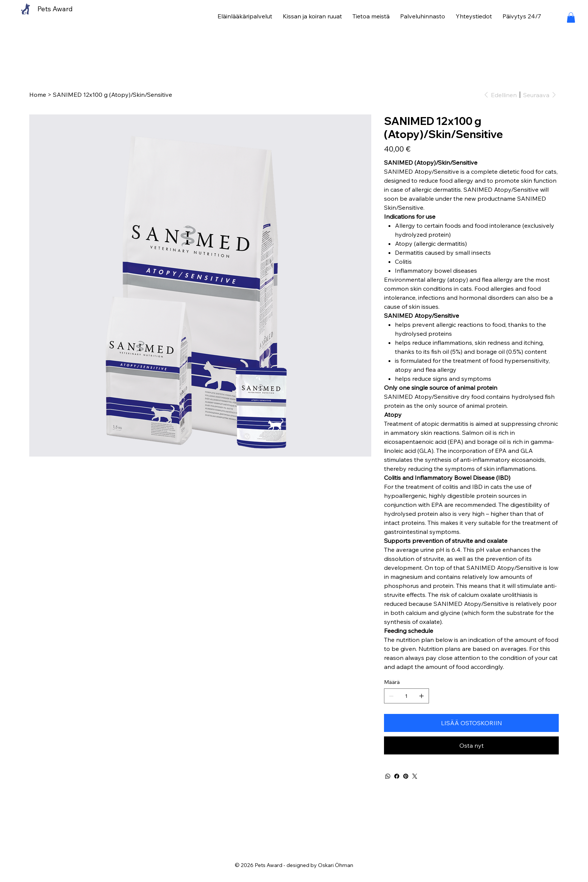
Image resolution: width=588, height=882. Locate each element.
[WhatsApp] (388, 776)
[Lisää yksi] (421, 696)
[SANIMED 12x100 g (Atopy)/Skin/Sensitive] (112, 95)
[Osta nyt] (471, 745)
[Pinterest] (406, 776)
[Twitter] (415, 776)
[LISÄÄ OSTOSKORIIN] (471, 723)
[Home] (38, 95)
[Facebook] (397, 776)
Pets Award (55, 9)
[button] (571, 17)
